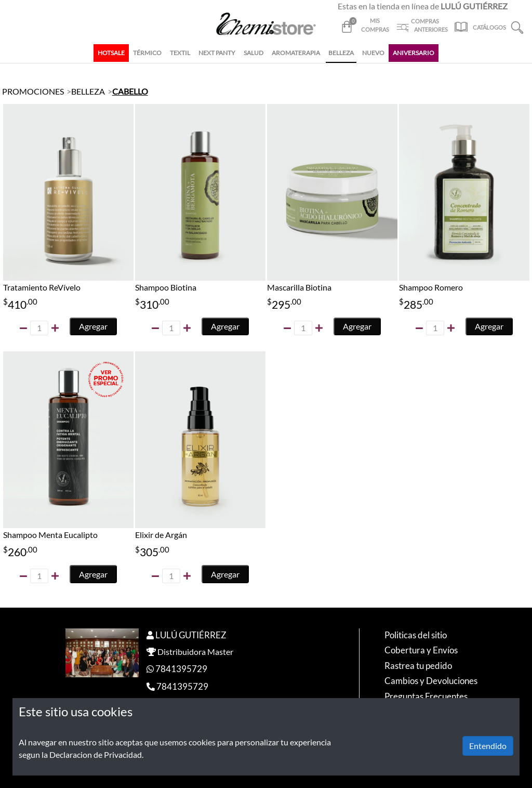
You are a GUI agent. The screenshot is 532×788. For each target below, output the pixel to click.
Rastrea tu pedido (418, 666)
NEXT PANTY (217, 53)
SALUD (254, 53)
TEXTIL (180, 53)
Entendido (488, 746)
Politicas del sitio (416, 635)
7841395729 (181, 669)
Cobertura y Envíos (421, 650)
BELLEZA (341, 53)
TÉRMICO (147, 53)
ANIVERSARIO (414, 53)
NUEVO (373, 53)
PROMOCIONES (33, 91)
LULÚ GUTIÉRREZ (191, 635)
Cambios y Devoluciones (431, 681)
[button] (517, 26)
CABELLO (130, 91)
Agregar (93, 326)
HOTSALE (111, 53)
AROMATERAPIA (296, 53)
